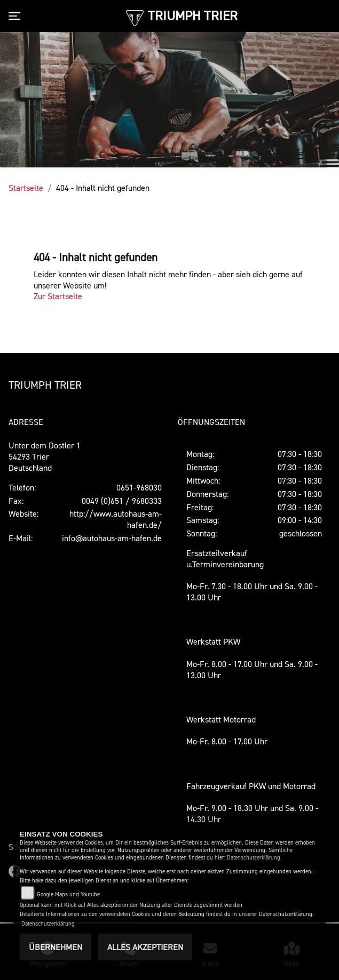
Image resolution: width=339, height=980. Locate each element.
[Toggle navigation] (17, 16)
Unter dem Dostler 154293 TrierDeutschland (45, 456)
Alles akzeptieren (145, 947)
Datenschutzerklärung (254, 858)
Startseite (26, 188)
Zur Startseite (58, 296)
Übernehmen (56, 947)
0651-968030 (139, 487)
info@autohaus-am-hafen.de (112, 538)
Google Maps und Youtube (68, 894)
